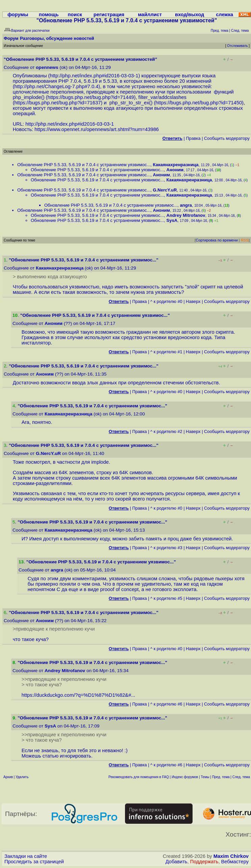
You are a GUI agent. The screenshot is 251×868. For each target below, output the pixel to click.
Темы (205, 777)
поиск (75, 15)
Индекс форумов (185, 777)
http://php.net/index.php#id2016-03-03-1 (94, 76)
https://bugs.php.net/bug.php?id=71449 (91, 97)
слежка (224, 15)
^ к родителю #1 (166, 352)
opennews (47, 67)
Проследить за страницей (34, 862)
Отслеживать (237, 46)
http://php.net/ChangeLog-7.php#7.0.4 (57, 86)
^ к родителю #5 (166, 598)
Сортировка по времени (217, 240)
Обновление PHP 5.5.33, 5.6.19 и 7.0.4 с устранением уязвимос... (84, 165)
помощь (49, 15)
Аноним (175, 170)
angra (186, 205)
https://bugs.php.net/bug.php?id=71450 (199, 103)
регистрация (109, 15)
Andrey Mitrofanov (186, 215)
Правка (193, 138)
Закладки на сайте (26, 856)
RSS (245, 240)
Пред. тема (221, 777)
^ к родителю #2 (166, 431)
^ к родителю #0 (166, 301)
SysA (172, 220)
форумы (18, 15)
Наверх (193, 301)
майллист (150, 15)
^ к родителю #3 (166, 548)
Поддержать (204, 862)
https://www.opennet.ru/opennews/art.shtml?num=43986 (97, 129)
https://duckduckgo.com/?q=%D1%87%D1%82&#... (79, 695)
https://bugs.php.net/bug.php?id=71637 (58, 103)
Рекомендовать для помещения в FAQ (139, 777)
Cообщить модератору (227, 138)
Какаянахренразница (176, 165)
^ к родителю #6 (166, 704)
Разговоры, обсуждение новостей (57, 38)
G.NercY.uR (165, 190)
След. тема (241, 777)
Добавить (177, 862)
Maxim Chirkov (231, 856)
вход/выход (190, 15)
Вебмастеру (235, 862)
